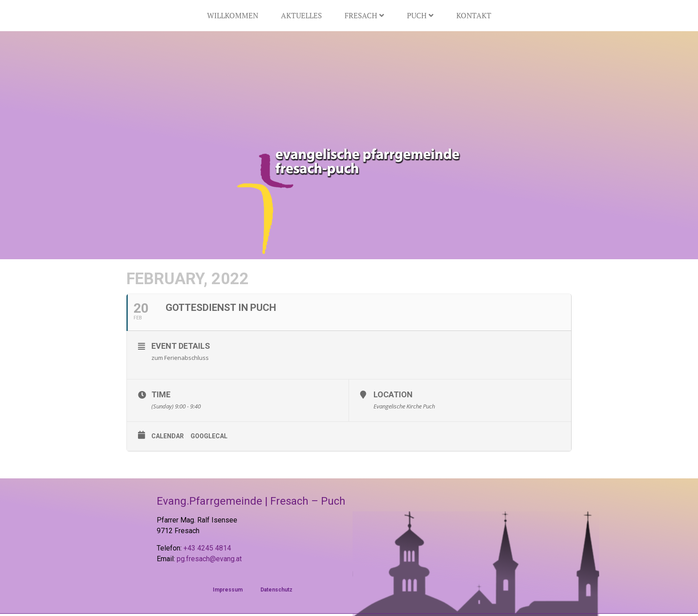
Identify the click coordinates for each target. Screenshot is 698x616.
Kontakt (474, 15)
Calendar (168, 436)
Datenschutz (276, 590)
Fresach (364, 15)
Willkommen (233, 15)
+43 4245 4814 (207, 548)
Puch (420, 15)
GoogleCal (209, 436)
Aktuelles (301, 15)
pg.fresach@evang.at (209, 559)
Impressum (228, 590)
